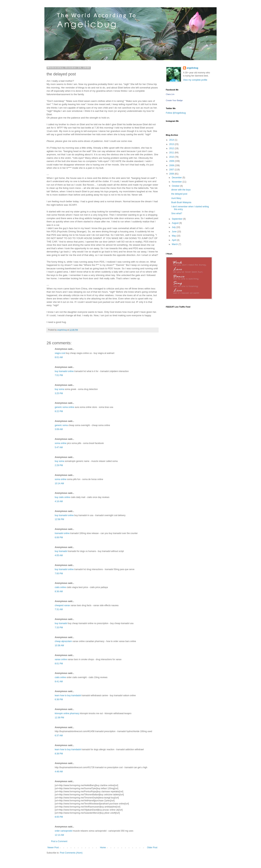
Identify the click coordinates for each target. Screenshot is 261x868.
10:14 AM (59, 483)
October (176, 186)
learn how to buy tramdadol (68, 695)
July (174, 227)
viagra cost (60, 353)
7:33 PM (59, 628)
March (175, 244)
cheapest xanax (62, 605)
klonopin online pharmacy (67, 713)
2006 (172, 174)
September (177, 219)
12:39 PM (59, 718)
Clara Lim (170, 94)
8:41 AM (59, 682)
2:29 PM (59, 465)
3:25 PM (59, 393)
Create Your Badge (174, 100)
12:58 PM (59, 519)
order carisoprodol (64, 831)
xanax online (61, 659)
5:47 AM (59, 447)
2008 (172, 165)
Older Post (152, 848)
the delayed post (179, 194)
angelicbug (192, 68)
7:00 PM (59, 574)
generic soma (61, 425)
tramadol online (62, 533)
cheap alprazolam (63, 641)
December (177, 178)
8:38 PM (59, 754)
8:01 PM (59, 664)
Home (103, 848)
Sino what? (177, 213)
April (174, 240)
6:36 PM (59, 699)
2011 (172, 153)
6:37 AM (59, 736)
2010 (172, 157)
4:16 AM (59, 501)
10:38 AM (59, 645)
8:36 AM (59, 591)
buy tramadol (61, 551)
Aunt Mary (176, 198)
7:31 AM (59, 609)
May (174, 236)
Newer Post (53, 848)
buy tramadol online (64, 371)
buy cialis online (62, 497)
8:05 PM (59, 817)
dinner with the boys (181, 190)
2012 (172, 148)
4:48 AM (59, 772)
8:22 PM (59, 411)
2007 (172, 170)
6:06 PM (59, 537)
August (176, 223)
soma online (61, 443)
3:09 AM (59, 429)
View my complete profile (195, 80)
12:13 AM (59, 835)
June (174, 232)
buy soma (59, 389)
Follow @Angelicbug (176, 113)
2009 (172, 161)
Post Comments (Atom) (71, 853)
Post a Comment (59, 841)
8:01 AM (59, 357)
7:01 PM (59, 375)
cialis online (60, 587)
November (177, 182)
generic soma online (64, 407)
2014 (172, 140)
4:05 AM (59, 555)
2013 (172, 144)
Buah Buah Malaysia (181, 202)
